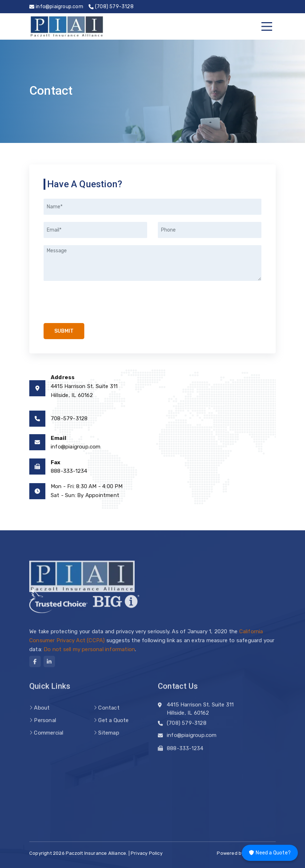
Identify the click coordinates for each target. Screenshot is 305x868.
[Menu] (267, 26)
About (42, 716)
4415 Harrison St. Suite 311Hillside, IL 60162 (84, 391)
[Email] (95, 230)
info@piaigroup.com (76, 447)
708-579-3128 (69, 418)
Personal (45, 729)
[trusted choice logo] (58, 605)
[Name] (152, 207)
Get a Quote (113, 729)
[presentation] (87, 299)
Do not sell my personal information (89, 656)
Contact (109, 716)
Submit (64, 331)
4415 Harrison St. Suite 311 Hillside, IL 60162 (200, 713)
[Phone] (210, 230)
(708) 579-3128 (187, 725)
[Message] (152, 263)
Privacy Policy (147, 853)
